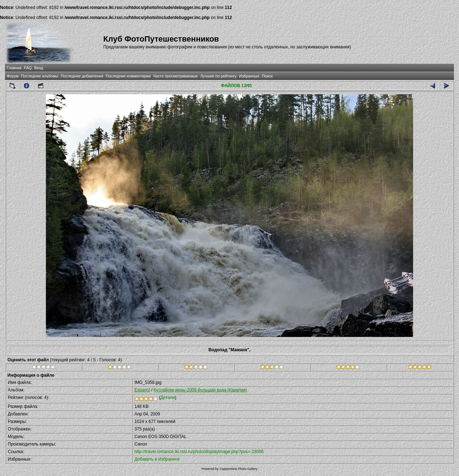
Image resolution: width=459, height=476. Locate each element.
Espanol (142, 390)
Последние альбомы (40, 76)
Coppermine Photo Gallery (238, 469)
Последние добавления (82, 76)
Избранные (249, 76)
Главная (14, 68)
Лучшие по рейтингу (219, 76)
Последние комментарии (128, 76)
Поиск (267, 76)
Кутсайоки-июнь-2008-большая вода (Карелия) (200, 390)
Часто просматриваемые (176, 76)
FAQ (28, 68)
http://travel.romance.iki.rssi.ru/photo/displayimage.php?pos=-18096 (199, 452)
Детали (167, 398)
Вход (39, 68)
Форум (13, 76)
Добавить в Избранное (157, 459)
